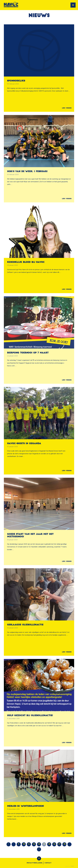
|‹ (9, 844)
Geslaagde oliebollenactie (25, 625)
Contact (48, 863)
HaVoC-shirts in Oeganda (24, 444)
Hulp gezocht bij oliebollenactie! (30, 716)
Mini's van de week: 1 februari (27, 172)
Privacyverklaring (35, 863)
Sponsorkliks (16, 81)
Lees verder (67, 108)
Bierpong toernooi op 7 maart (28, 353)
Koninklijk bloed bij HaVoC (26, 262)
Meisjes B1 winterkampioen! (25, 806)
